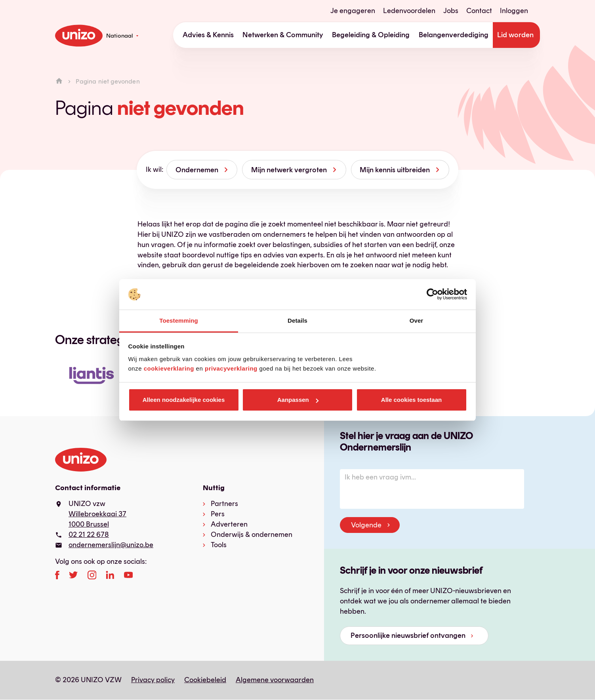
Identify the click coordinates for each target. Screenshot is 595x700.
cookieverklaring (169, 368)
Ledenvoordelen (409, 11)
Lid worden (515, 35)
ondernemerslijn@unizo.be (111, 545)
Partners (224, 504)
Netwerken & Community (283, 35)
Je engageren (353, 11)
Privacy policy (153, 680)
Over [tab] (417, 321)
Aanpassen (298, 400)
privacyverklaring (231, 368)
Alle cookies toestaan (411, 400)
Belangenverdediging (454, 35)
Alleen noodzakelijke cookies (184, 400)
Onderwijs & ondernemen (252, 535)
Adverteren (229, 524)
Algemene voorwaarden (275, 680)
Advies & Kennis (208, 35)
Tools (219, 545)
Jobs (451, 11)
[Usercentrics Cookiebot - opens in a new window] (432, 295)
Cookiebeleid (205, 680)
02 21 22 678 (89, 535)
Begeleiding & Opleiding (371, 35)
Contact (479, 11)
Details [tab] (297, 321)
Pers (218, 514)
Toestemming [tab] (179, 321)
